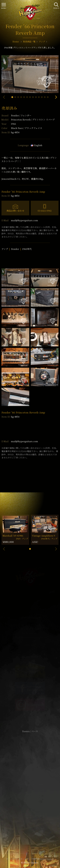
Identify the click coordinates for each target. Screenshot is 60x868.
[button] (12, 97)
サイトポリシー (30, 780)
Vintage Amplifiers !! (44, 536)
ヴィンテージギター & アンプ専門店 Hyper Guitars (30, 859)
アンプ (5, 249)
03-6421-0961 (45, 211)
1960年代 (27, 249)
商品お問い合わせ (15, 211)
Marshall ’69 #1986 (13, 536)
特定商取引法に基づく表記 (30, 784)
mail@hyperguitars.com (24, 220)
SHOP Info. (30, 645)
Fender (21, 115)
